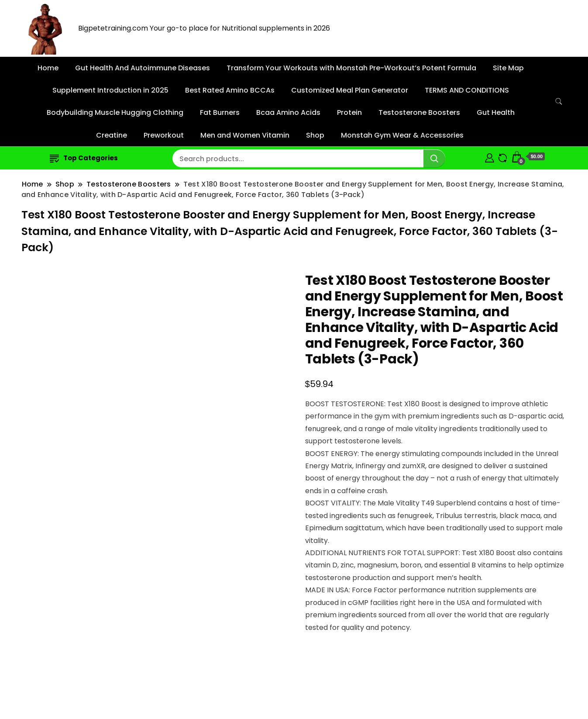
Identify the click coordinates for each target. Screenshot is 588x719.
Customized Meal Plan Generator (350, 90)
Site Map (508, 68)
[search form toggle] (559, 102)
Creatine (112, 135)
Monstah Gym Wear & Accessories (402, 135)
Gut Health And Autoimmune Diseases (143, 68)
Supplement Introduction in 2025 (110, 90)
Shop (315, 135)
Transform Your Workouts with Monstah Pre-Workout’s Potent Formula (351, 68)
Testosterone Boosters (419, 112)
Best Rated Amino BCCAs (230, 90)
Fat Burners (220, 112)
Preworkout (164, 135)
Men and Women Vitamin (245, 135)
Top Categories (84, 158)
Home (48, 68)
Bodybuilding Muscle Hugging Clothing (115, 112)
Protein (349, 112)
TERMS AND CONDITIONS (467, 90)
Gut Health (496, 112)
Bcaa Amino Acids (288, 112)
